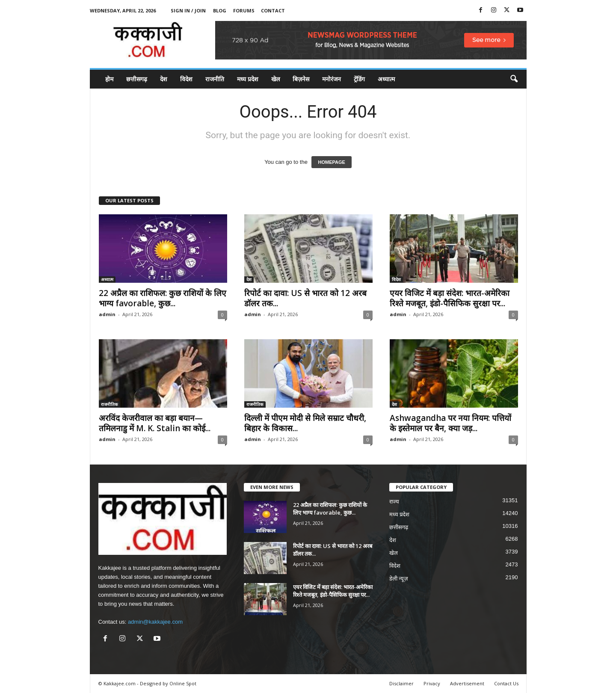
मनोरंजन (332, 79)
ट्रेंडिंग (359, 79)
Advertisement (467, 683)
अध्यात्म (386, 79)
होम (109, 79)
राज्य (394, 502)
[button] (514, 79)
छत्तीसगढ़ (137, 79)
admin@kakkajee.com (155, 622)
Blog (220, 10)
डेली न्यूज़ (399, 579)
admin (107, 314)
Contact (273, 10)
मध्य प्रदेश (248, 79)
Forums (244, 10)
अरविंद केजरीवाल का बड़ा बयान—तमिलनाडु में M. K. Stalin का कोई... (155, 423)
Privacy (432, 683)
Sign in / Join (188, 10)
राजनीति (215, 79)
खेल (275, 79)
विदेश (186, 79)
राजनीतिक (110, 404)
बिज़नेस (301, 79)
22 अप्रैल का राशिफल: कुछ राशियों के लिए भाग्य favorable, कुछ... (163, 298)
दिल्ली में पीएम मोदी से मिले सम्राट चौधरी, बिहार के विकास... (305, 423)
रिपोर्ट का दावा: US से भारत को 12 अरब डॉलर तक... (305, 298)
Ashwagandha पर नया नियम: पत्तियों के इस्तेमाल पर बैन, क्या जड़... (450, 423)
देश (164, 79)
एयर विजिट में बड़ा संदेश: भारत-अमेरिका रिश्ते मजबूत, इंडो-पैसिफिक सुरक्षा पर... (450, 298)
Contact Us (506, 683)
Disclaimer (401, 683)
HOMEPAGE (331, 162)
